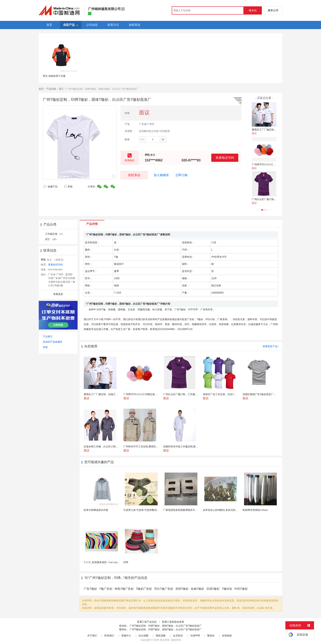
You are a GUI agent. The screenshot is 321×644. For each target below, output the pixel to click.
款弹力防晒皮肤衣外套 (96, 510)
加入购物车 (161, 175)
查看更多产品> (271, 346)
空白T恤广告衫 (164, 589)
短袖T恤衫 (197, 589)
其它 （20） (51, 239)
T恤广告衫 (106, 589)
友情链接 (227, 636)
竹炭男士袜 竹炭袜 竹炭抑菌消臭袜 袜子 (145, 510)
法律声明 (195, 636)
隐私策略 (161, 636)
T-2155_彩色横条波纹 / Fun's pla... (102, 562)
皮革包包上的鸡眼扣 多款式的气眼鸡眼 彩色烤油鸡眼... (233, 510)
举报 (68, 187)
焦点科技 (165, 640)
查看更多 (58, 294)
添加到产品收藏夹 (53, 342)
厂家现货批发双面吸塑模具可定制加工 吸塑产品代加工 (193, 510)
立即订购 (181, 175)
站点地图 (144, 636)
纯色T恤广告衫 (124, 589)
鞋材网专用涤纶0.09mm (255, 510)
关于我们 (92, 636)
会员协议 (178, 636)
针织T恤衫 (241, 589)
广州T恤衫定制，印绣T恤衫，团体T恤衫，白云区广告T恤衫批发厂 (166, 626)
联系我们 (109, 636)
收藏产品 (50, 187)
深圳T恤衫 (182, 589)
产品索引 (48, 337)
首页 (41, 89)
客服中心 (126, 636)
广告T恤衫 (90, 589)
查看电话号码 (225, 158)
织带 (126, 562)
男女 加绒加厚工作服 (54, 76)
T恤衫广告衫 (144, 589)
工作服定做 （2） (55, 234)
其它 (61, 89)
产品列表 (51, 89)
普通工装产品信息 (147, 622)
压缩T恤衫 (213, 589)
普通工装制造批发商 (173, 622)
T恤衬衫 (227, 589)
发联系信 (134, 175)
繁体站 (211, 636)
